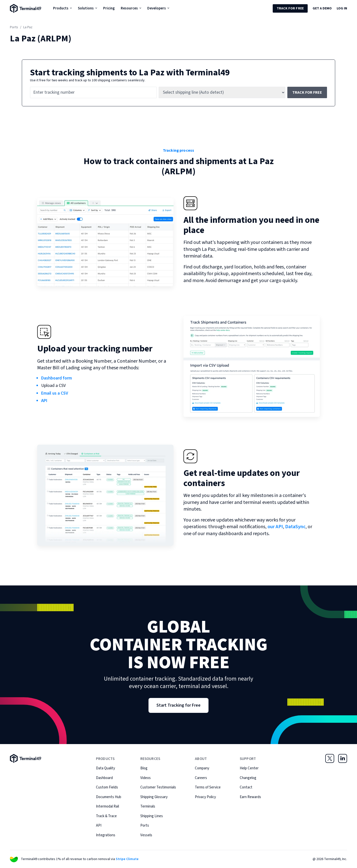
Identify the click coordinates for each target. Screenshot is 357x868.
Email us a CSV (55, 393)
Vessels (146, 835)
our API (275, 527)
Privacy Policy (205, 797)
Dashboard (104, 778)
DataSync (295, 527)
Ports (14, 27)
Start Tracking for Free (178, 705)
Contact (246, 787)
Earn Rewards (250, 797)
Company (202, 768)
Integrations (106, 835)
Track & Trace (106, 816)
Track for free (307, 92)
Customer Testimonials (158, 787)
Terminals (148, 806)
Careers (201, 778)
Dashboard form (57, 378)
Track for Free (290, 8)
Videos (146, 778)
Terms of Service (208, 787)
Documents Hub (109, 797)
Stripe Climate (127, 859)
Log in (342, 8)
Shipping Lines (152, 816)
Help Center (249, 768)
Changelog (248, 778)
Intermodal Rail (107, 806)
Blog (144, 768)
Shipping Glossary (154, 797)
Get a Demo (322, 8)
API (44, 401)
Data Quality (105, 768)
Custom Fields (107, 787)
